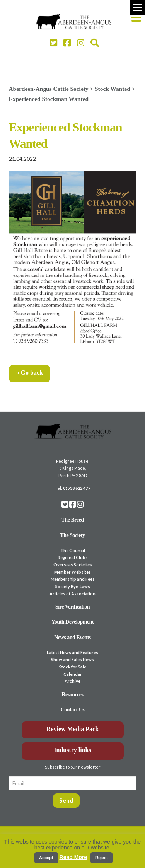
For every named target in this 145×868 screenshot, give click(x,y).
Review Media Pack (72, 729)
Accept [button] (46, 858)
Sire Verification (72, 607)
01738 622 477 (77, 488)
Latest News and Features (72, 652)
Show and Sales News (72, 659)
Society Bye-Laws (73, 586)
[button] (137, 8)
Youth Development (73, 622)
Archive (72, 681)
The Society (72, 535)
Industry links (72, 750)
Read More (73, 857)
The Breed (73, 520)
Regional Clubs (73, 557)
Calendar (73, 674)
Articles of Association (72, 594)
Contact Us (73, 710)
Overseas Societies (73, 565)
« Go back (30, 373)
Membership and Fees (73, 579)
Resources (73, 695)
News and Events (72, 637)
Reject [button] (101, 858)
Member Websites (72, 572)
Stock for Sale (73, 667)
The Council (73, 550)
